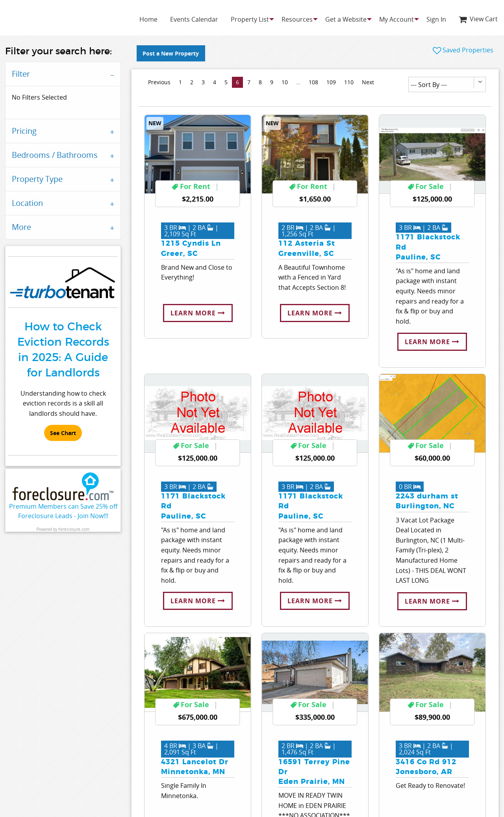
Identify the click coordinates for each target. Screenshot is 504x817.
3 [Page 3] (203, 82)
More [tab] (21, 227)
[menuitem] (148, 19)
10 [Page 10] (285, 82)
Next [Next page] (370, 82)
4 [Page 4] (215, 82)
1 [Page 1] (180, 82)
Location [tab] (27, 203)
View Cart (478, 19)
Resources (297, 19)
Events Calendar (194, 19)
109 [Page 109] (331, 82)
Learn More (198, 313)
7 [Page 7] (249, 82)
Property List (250, 19)
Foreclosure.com (74, 529)
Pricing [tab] (24, 131)
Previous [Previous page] (161, 82)
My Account (397, 19)
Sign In (436, 19)
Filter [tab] (21, 74)
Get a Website (346, 19)
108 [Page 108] (313, 82)
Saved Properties (463, 50)
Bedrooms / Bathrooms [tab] (55, 155)
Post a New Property (171, 54)
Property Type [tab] (37, 179)
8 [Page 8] (260, 82)
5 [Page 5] (226, 82)
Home (148, 19)
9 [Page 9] (272, 82)
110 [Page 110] (349, 82)
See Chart (63, 433)
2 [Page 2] (192, 82)
